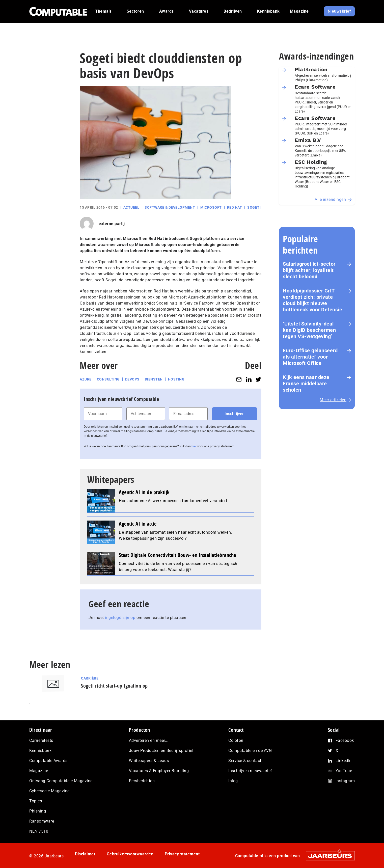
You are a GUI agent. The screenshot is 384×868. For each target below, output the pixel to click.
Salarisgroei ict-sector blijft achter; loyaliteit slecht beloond (309, 270)
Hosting (176, 379)
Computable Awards (48, 761)
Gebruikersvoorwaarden (130, 854)
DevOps (132, 379)
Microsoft (211, 207)
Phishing (38, 811)
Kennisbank (40, 751)
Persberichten (142, 781)
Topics (36, 801)
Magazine (39, 771)
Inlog (233, 781)
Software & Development (170, 207)
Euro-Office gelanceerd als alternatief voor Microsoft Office (310, 357)
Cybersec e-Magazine (49, 791)
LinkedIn (344, 761)
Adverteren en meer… (148, 740)
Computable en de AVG (250, 751)
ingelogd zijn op (120, 618)
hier (194, 446)
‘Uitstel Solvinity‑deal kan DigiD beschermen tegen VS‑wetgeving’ (309, 330)
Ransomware (42, 821)
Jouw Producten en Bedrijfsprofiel (161, 751)
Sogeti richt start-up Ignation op (114, 686)
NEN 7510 (39, 831)
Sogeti (254, 207)
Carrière (90, 678)
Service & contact (245, 761)
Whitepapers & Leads (149, 761)
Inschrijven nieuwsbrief (250, 771)
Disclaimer (85, 854)
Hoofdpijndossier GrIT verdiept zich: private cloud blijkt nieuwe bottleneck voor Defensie (312, 300)
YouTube (344, 771)
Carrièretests (41, 740)
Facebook (345, 740)
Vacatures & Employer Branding (159, 771)
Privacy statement (182, 854)
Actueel (131, 207)
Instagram (345, 781)
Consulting (108, 379)
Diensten (154, 379)
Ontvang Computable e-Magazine (61, 781)
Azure (86, 379)
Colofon (236, 740)
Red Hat (235, 207)
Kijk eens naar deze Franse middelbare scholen (306, 384)
